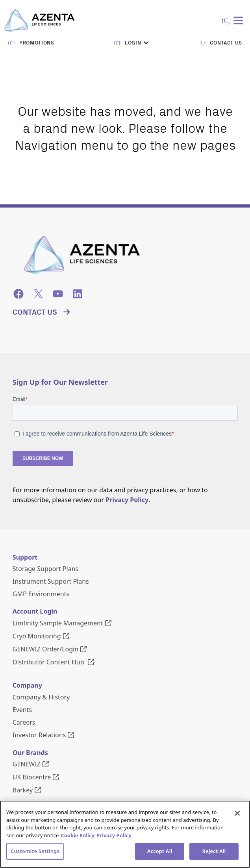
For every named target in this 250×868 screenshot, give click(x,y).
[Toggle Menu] (240, 20)
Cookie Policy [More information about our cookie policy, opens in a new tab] (78, 835)
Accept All (160, 851)
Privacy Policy (127, 500)
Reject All (214, 851)
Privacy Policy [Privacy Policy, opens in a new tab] (114, 835)
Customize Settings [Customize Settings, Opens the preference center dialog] (35, 851)
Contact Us (35, 312)
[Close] (237, 813)
